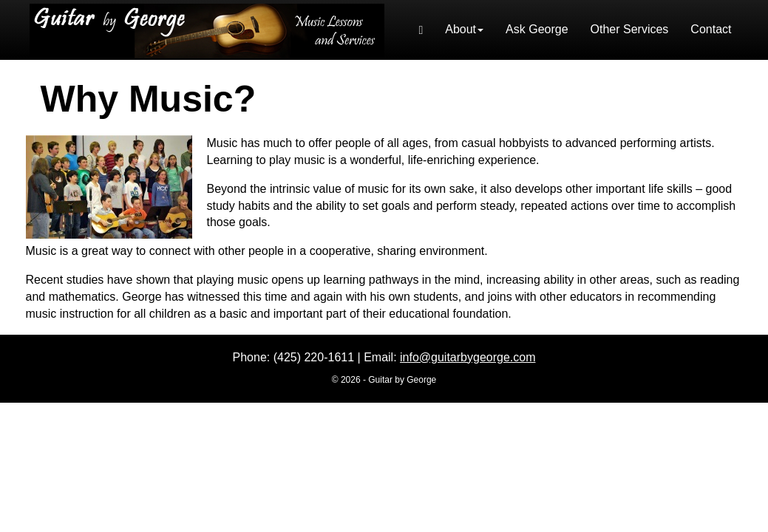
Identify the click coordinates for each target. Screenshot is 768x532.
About (464, 29)
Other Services (630, 29)
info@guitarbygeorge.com (468, 357)
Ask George (537, 29)
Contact (711, 29)
